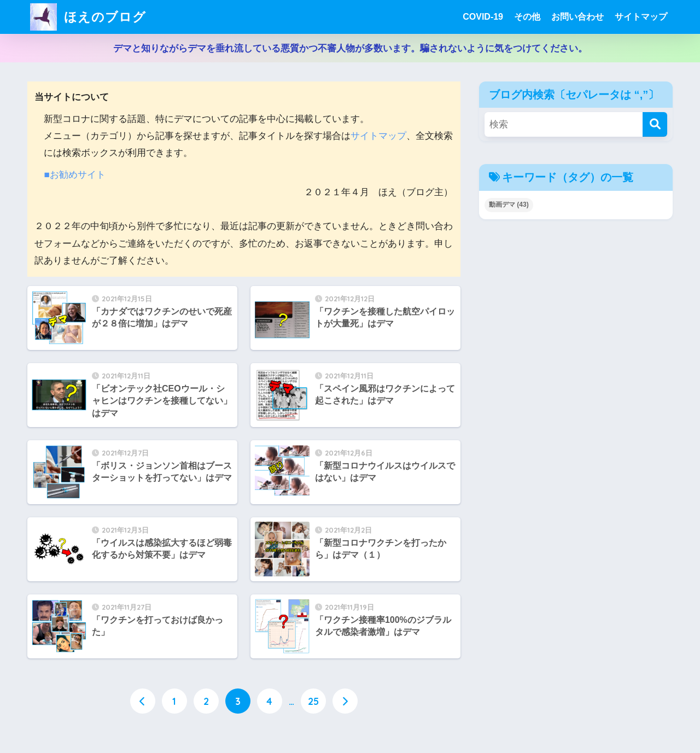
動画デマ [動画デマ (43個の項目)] (509, 205)
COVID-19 (483, 17)
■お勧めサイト (74, 175)
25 (313, 701)
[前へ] (143, 701)
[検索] (655, 124)
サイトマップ (641, 17)
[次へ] (345, 701)
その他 (527, 17)
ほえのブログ (88, 17)
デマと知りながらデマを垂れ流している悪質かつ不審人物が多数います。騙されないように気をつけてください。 (350, 48)
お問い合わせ (577, 17)
